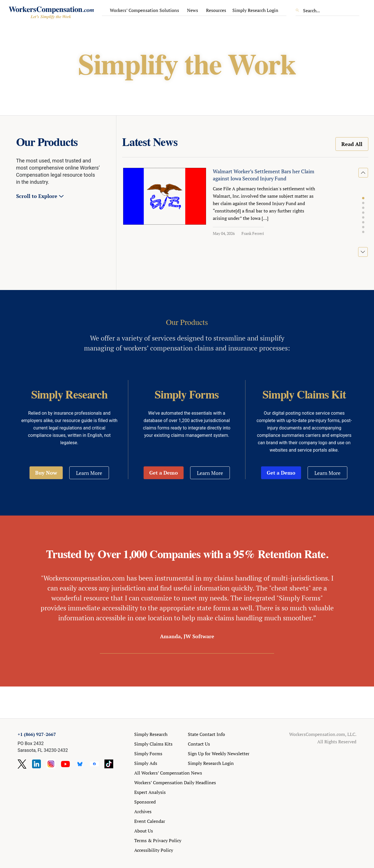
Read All (352, 144)
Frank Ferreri (253, 233)
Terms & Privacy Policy (158, 840)
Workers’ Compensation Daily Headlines (175, 783)
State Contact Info (206, 734)
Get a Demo (164, 473)
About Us (144, 831)
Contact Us (199, 744)
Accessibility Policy (154, 850)
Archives (143, 811)
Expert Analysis (150, 792)
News (193, 10)
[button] (363, 198)
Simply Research (151, 734)
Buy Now (46, 473)
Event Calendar (150, 821)
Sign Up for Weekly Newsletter (219, 754)
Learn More (89, 473)
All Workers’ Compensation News (168, 773)
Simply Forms (148, 754)
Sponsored (145, 802)
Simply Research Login (255, 10)
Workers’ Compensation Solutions (144, 10)
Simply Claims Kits (153, 744)
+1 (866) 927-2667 (37, 734)
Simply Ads (146, 763)
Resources (216, 10)
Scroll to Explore (37, 196)
